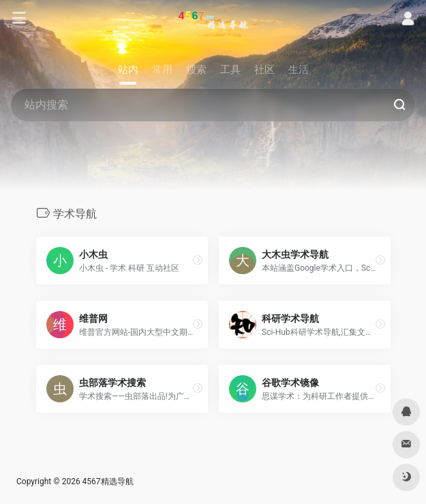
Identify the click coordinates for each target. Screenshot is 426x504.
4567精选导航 (108, 481)
